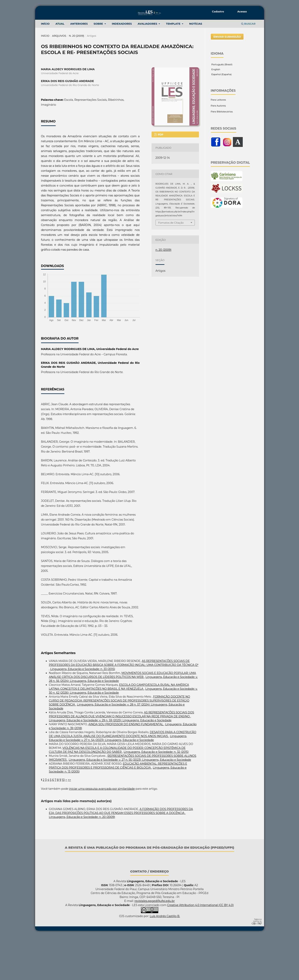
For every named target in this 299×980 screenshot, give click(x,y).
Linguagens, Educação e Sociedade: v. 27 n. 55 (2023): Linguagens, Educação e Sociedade (130, 803)
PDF (160, 178)
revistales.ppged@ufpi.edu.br (155, 944)
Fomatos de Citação (171, 266)
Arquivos (59, 79)
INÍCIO (45, 67)
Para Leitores (218, 143)
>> (69, 823)
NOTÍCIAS (196, 67)
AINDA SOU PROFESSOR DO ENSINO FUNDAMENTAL (126, 768)
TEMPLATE (174, 67)
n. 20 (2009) (76, 79)
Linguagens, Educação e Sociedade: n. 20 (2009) (82, 860)
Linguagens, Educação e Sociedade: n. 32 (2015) (156, 795)
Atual (60, 67)
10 (63, 823)
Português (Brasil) (222, 108)
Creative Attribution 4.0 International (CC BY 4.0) (200, 948)
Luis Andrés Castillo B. (165, 959)
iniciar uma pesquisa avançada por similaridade (102, 832)
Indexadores (122, 67)
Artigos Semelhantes (58, 696)
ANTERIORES (79, 67)
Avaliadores (148, 67)
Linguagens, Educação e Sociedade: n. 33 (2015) (83, 712)
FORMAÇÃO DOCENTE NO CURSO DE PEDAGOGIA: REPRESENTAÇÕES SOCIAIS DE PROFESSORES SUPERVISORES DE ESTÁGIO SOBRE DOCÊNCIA (120, 744)
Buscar (248, 67)
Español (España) (221, 118)
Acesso (242, 11)
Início (45, 79)
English (216, 113)
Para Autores (218, 149)
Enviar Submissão (227, 80)
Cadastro (218, 11)
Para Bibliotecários (222, 155)
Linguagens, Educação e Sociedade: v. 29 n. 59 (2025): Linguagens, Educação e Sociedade (110, 764)
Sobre (99, 67)
